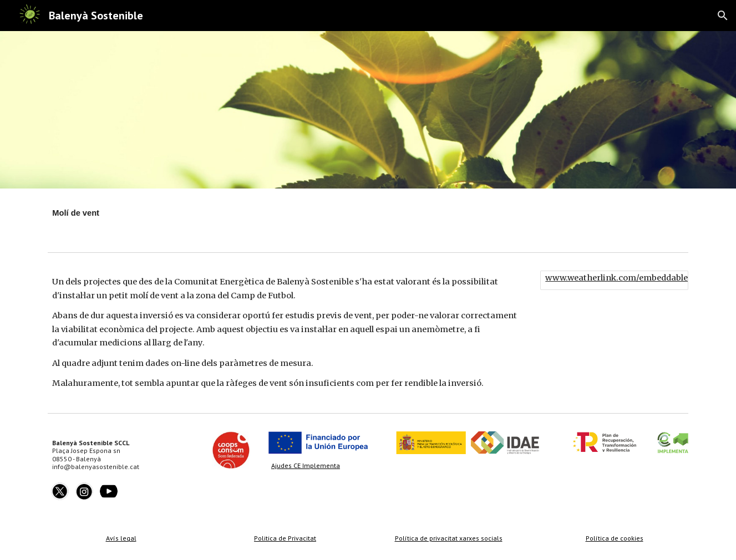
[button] (723, 16)
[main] (231, 218)
